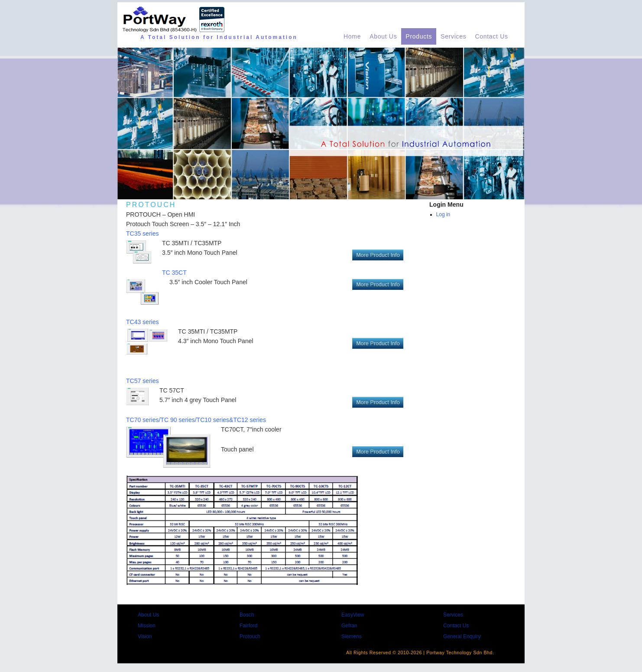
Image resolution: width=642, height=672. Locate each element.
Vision (145, 636)
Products (419, 36)
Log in (443, 214)
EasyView (353, 615)
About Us (383, 36)
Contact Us (492, 36)
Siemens (352, 636)
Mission (147, 626)
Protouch (250, 636)
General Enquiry (462, 636)
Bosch (247, 615)
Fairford (248, 626)
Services (453, 36)
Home (352, 36)
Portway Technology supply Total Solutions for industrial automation (217, 647)
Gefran (349, 626)
